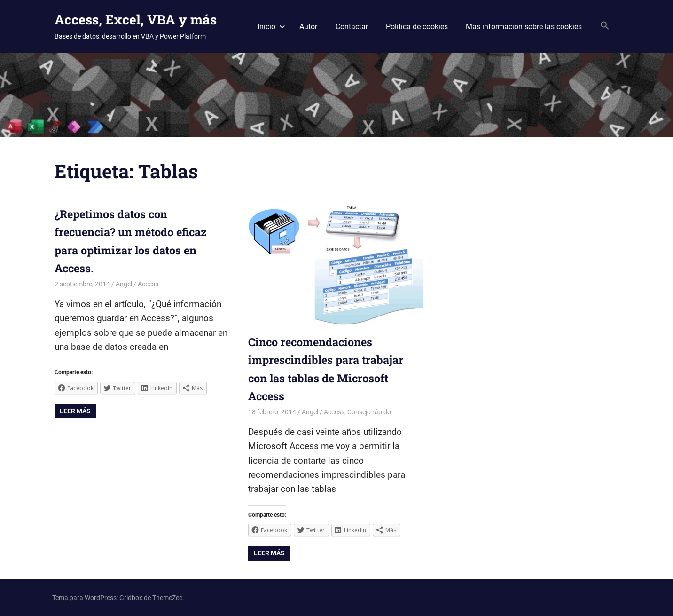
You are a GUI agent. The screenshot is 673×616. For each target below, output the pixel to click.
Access (148, 284)
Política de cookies (417, 27)
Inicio (271, 27)
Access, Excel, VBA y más (136, 20)
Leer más (75, 411)
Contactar (352, 27)
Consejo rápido (369, 412)
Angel (124, 284)
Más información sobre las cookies (524, 27)
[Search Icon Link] (605, 26)
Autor (308, 27)
